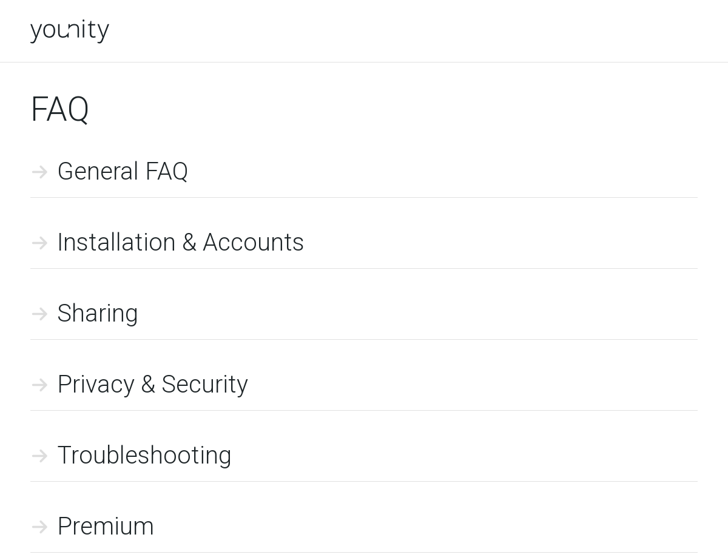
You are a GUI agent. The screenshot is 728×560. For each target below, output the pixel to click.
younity (70, 32)
